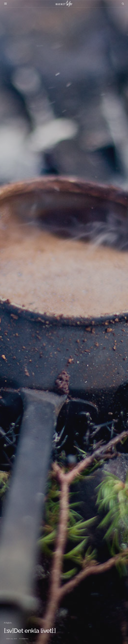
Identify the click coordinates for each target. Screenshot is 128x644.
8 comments (24, 638)
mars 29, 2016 (12, 638)
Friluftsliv (8, 623)
